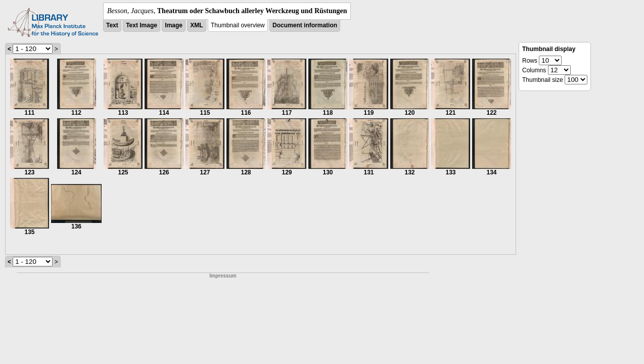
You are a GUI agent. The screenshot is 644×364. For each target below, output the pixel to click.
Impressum (223, 276)
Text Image (142, 25)
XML (196, 25)
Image (174, 25)
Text (112, 25)
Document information (305, 25)
